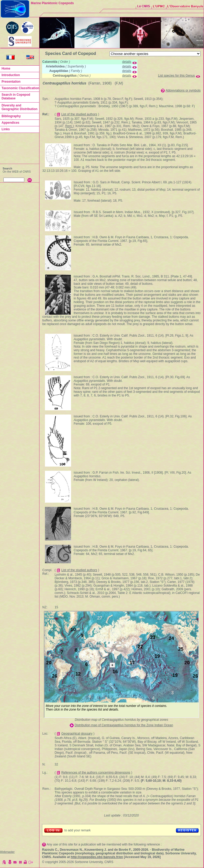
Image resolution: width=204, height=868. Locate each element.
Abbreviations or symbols (183, 90)
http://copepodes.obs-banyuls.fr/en (97, 857)
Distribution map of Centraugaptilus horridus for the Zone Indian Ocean (124, 725)
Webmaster (7, 852)
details (127, 62)
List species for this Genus (176, 76)
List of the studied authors (79, 114)
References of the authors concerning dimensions (96, 773)
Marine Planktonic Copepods (52, 3)
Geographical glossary (77, 734)
